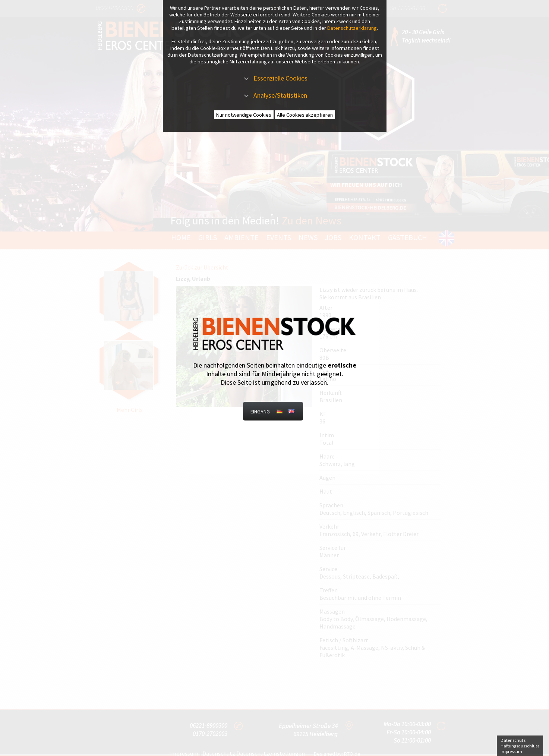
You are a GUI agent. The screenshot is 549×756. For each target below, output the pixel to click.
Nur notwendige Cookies (244, 115)
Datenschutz (513, 740)
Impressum (511, 751)
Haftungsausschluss (520, 746)
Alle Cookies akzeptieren (305, 115)
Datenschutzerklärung (352, 28)
